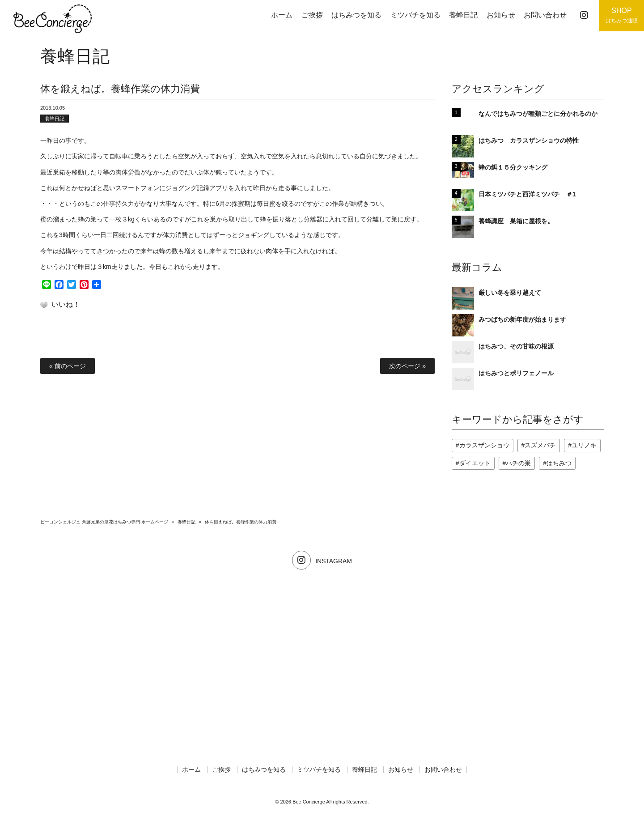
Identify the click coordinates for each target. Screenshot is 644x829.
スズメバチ (540, 445)
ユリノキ (584, 445)
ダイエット (475, 463)
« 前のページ (68, 366)
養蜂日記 (55, 119)
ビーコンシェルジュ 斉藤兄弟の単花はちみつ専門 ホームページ (104, 522)
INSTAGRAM (322, 561)
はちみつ (559, 463)
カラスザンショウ (484, 445)
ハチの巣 (518, 463)
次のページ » (407, 366)
